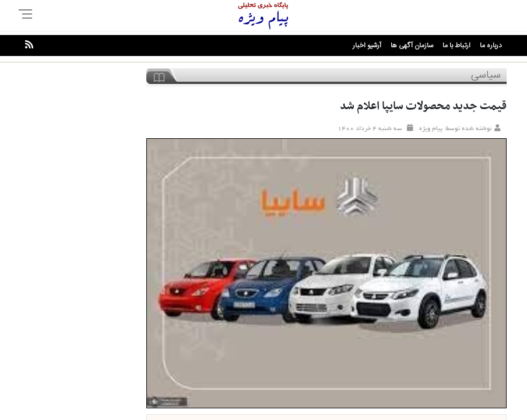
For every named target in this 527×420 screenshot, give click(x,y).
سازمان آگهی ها (412, 45)
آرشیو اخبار (367, 45)
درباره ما (491, 45)
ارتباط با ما (456, 45)
